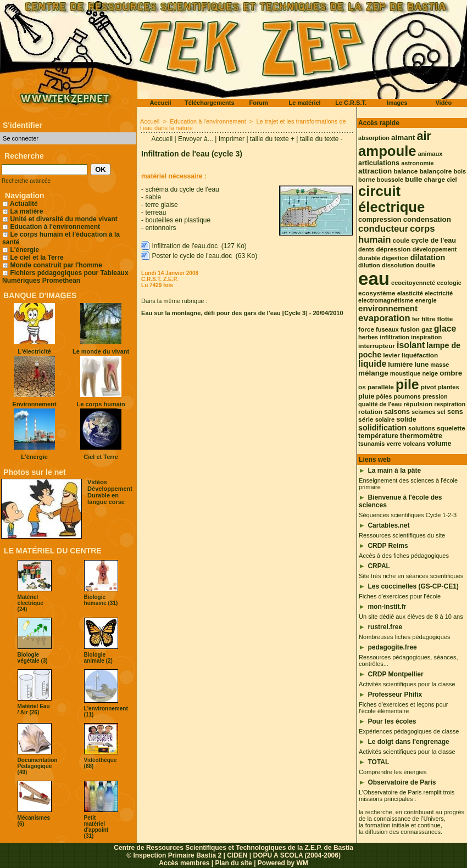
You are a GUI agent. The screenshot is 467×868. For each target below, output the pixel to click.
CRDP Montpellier (395, 674)
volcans (414, 444)
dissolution (398, 265)
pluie (366, 396)
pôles (384, 396)
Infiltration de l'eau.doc (185, 246)
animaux (430, 154)
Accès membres (184, 863)
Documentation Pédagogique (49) (38, 766)
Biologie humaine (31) (101, 600)
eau (374, 279)
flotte (445, 319)
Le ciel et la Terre (37, 257)
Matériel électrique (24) (30, 603)
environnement (388, 308)
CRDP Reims (388, 546)
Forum (258, 103)
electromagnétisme (386, 300)
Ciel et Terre (101, 457)
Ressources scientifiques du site (402, 535)
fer (416, 319)
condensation (427, 219)
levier (391, 355)
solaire (385, 419)
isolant (411, 345)
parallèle (381, 387)
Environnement (35, 404)
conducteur (383, 229)
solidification (382, 428)
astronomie (417, 163)
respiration (450, 404)
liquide (372, 364)
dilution (369, 265)
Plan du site (233, 863)
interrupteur (377, 346)
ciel (452, 180)
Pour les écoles (392, 721)
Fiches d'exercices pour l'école (400, 596)
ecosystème (377, 293)
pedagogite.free (392, 647)
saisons (397, 412)
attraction (375, 171)
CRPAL (379, 566)
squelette (451, 428)
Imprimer (232, 139)
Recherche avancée (26, 181)
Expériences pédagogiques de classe (409, 731)
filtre (429, 319)
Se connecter (21, 138)
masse (440, 365)
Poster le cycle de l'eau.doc (192, 256)
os (362, 387)
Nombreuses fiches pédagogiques (404, 637)
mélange (373, 373)
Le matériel (305, 103)
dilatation (428, 257)
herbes (368, 337)
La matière (26, 211)
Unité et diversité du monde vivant (63, 219)
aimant (403, 138)
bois (460, 171)
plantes (449, 387)
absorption (374, 138)
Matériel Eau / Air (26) (34, 709)
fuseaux (387, 329)
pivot (429, 387)
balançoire (435, 171)
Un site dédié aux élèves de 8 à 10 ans (411, 617)
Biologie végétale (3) (33, 658)
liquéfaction (420, 355)
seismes (423, 412)
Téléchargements (209, 103)
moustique (405, 373)
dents (366, 249)
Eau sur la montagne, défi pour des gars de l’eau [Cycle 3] (224, 313)
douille (426, 265)
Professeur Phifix (395, 695)
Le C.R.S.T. (351, 103)
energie (426, 300)
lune (421, 365)
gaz (427, 329)
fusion (410, 329)
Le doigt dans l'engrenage (408, 742)
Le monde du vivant (101, 351)
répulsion (418, 404)
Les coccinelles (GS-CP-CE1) (413, 586)
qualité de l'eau (380, 404)
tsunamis (371, 444)
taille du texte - (321, 139)
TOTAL (378, 762)
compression (380, 220)
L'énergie (21, 250)
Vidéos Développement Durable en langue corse (110, 492)
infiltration (394, 337)
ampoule (387, 151)
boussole (390, 180)
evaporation (384, 318)
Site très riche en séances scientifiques (411, 576)
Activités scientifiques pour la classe (407, 684)
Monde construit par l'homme (56, 265)
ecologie (449, 283)
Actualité (20, 204)
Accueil (161, 103)
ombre (451, 373)
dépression (394, 249)
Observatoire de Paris (402, 782)
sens (455, 412)
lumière (400, 365)
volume (439, 444)
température (378, 436)
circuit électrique (391, 199)
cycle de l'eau (433, 240)
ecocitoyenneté (413, 283)
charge (435, 180)
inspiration (426, 337)
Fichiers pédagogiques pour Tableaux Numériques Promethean (65, 277)
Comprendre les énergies (393, 772)
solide (406, 419)
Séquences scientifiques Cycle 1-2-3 (408, 515)
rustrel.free (385, 627)
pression (435, 396)
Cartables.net (388, 525)
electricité (439, 293)
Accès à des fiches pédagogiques (404, 556)
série (366, 419)
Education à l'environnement (55, 227)
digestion (395, 258)
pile (407, 385)
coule (401, 240)
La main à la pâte (394, 471)
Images (397, 103)
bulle (413, 179)
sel (441, 412)
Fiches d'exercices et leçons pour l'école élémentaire (403, 708)
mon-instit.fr (387, 607)
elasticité (410, 293)
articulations (379, 163)
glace (445, 329)
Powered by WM (283, 863)
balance (405, 171)
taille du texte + (272, 139)
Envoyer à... (196, 139)
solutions (422, 428)
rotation (370, 412)
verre (394, 444)
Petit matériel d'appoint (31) (96, 827)
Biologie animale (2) (98, 658)
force (366, 329)
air (424, 136)
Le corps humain (101, 404)
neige (430, 373)
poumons (407, 396)
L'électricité (34, 351)
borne (367, 180)
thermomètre (421, 436)
